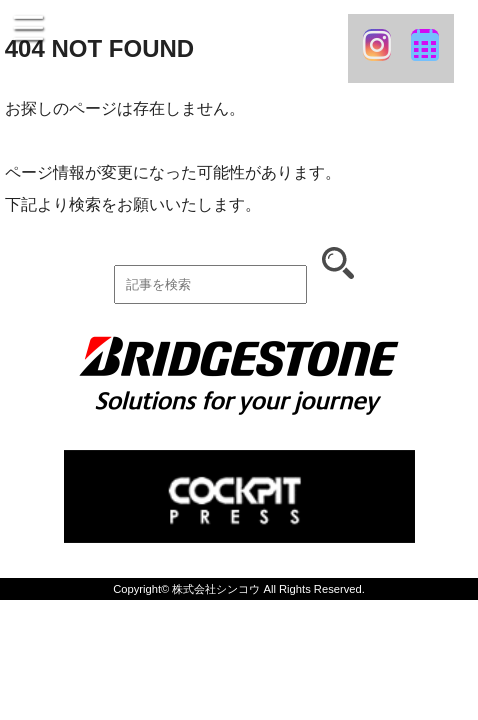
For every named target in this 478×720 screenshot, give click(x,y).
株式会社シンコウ (216, 589)
